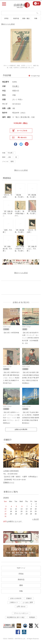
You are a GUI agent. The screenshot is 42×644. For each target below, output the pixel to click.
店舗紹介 (29, 598)
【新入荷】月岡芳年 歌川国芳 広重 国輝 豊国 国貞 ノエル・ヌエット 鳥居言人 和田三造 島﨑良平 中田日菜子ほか (11, 378)
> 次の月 (36, 519)
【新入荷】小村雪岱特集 (11, 333)
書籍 (21, 585)
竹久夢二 (16, 86)
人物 (9, 157)
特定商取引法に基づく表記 (16, 617)
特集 (36, 18)
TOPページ (21, 568)
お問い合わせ (21, 607)
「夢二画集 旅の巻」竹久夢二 (8, 249)
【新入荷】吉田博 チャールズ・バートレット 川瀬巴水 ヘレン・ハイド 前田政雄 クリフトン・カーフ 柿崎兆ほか (11, 418)
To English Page (34, 76)
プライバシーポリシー (21, 613)
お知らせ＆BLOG (16, 598)
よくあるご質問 (28, 602)
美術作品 (16, 18)
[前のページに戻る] (8, 24)
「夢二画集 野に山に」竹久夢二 (32, 249)
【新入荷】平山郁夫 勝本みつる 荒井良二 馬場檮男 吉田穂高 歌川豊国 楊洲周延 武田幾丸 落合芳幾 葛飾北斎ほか (31, 418)
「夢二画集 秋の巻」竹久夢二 (8, 213)
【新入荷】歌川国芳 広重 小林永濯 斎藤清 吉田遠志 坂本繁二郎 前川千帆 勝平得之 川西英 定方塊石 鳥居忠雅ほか (31, 378)
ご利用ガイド (14, 602)
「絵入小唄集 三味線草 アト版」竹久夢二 (20, 249)
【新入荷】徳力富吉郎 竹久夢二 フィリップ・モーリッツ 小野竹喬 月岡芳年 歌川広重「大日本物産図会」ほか (31, 338)
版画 (12, 161)
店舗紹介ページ (9, 482)
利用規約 (32, 617)
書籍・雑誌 (26, 18)
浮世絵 (6, 18)
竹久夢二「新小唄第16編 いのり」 (20, 213)
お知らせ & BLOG (21, 302)
